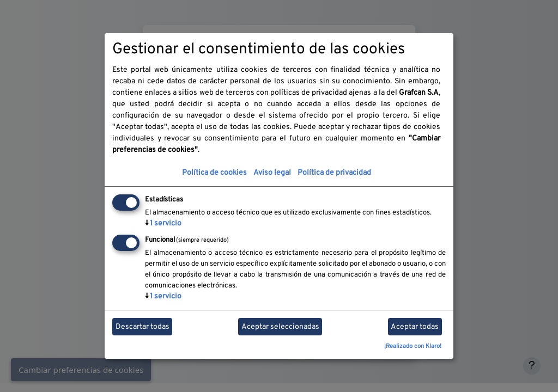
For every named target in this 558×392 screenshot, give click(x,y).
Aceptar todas (415, 327)
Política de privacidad (334, 173)
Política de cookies (214, 173)
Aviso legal (272, 173)
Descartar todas (142, 327)
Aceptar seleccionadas (280, 327)
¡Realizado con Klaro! (413, 346)
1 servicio (163, 223)
